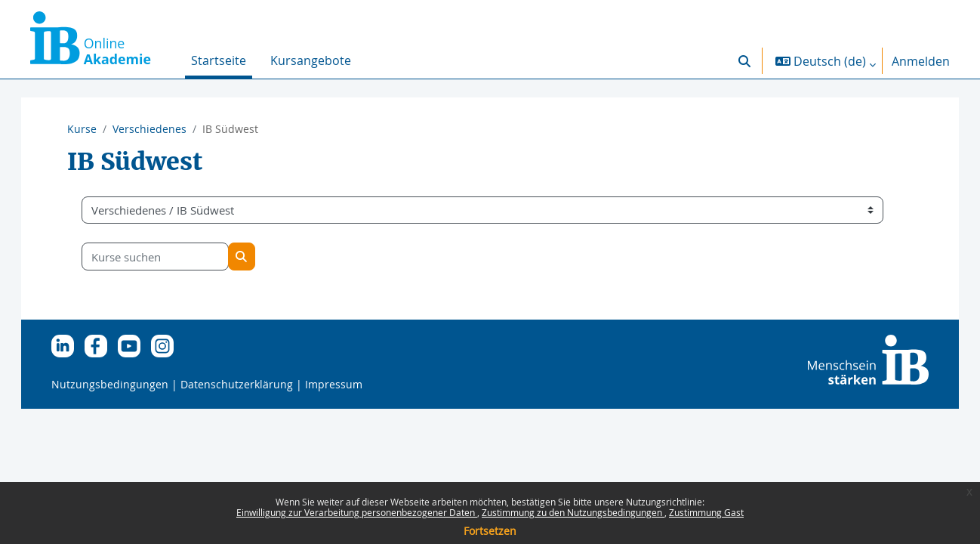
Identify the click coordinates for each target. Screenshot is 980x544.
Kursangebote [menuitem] (311, 60)
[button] (744, 61)
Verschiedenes (149, 129)
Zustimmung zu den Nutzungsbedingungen (573, 512)
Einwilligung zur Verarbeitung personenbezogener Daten (357, 512)
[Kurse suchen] (170, 257)
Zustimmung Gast (706, 512)
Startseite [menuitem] (219, 60)
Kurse (82, 129)
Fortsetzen (490, 531)
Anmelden (921, 61)
